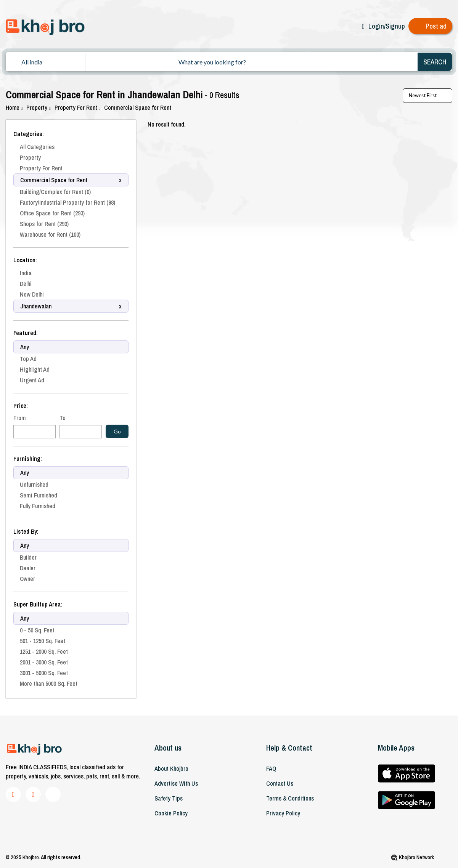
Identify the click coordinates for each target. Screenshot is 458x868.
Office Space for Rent (52, 213)
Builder (28, 557)
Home (14, 107)
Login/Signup (386, 26)
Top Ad (28, 359)
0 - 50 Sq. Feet (37, 630)
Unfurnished (34, 485)
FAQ (271, 769)
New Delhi (32, 294)
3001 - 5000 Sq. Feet (44, 673)
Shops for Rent (44, 224)
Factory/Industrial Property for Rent (67, 202)
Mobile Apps (396, 748)
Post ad (436, 26)
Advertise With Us (176, 783)
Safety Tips (169, 798)
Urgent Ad (32, 380)
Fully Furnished (38, 506)
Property (39, 107)
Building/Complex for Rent (55, 192)
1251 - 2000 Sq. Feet (44, 651)
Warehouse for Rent (50, 234)
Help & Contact (289, 748)
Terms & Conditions (290, 798)
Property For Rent (78, 107)
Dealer (28, 568)
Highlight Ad (35, 369)
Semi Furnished (39, 495)
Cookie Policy (171, 813)
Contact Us (280, 783)
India (26, 273)
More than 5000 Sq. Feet (49, 683)
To (63, 418)
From (20, 418)
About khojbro (171, 769)
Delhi (26, 284)
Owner (27, 579)
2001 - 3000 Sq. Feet (44, 662)
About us (168, 748)
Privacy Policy (283, 813)
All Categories (37, 147)
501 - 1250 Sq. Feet (43, 641)
